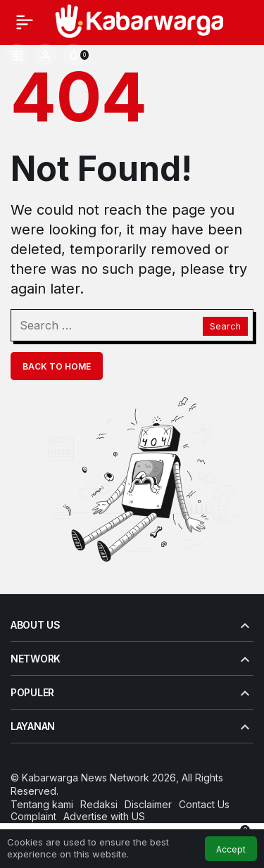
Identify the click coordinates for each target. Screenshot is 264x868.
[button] (17, 55)
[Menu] (25, 22)
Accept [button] (231, 849)
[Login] (45, 55)
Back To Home (57, 366)
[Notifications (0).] (73, 55)
